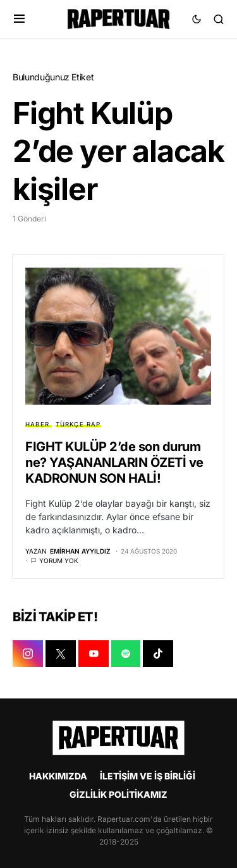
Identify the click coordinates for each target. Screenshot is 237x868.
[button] (19, 19)
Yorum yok (59, 561)
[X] (61, 654)
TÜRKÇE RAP (78, 424)
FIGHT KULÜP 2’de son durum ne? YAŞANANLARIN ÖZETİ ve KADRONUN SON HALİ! (114, 462)
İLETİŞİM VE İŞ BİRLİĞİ (148, 776)
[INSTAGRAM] (28, 654)
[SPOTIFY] (126, 654)
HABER (37, 424)
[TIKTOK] (158, 654)
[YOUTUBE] (94, 654)
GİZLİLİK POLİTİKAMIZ (118, 794)
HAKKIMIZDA (58, 776)
